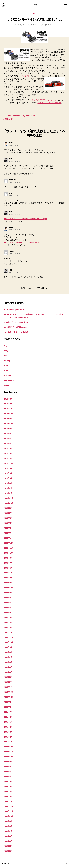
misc (34, 14)
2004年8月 (8, 767)
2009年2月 (8, 533)
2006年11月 (9, 637)
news (6, 366)
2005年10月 (9, 697)
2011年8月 (8, 434)
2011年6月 (8, 444)
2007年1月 (8, 632)
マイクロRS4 (25, 76)
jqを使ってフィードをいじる (16, 322)
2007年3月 (8, 623)
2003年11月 (9, 811)
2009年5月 (8, 523)
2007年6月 (8, 608)
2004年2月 (8, 797)
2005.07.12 (35, 25)
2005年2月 (8, 737)
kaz (25, 25)
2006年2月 (8, 682)
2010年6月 (8, 468)
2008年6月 (8, 568)
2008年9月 (8, 558)
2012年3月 (8, 419)
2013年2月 (8, 404)
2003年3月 (8, 851)
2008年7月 (8, 563)
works (6, 385)
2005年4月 (8, 727)
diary (6, 351)
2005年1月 (8, 742)
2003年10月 (9, 816)
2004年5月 (8, 782)
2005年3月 (8, 732)
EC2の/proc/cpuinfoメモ (14, 310)
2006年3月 (8, 677)
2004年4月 (8, 787)
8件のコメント (49, 25)
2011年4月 (8, 454)
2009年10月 (9, 503)
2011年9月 (8, 429)
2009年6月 (8, 518)
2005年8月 (8, 707)
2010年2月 (8, 488)
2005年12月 (9, 692)
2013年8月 (8, 399)
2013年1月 (8, 409)
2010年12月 (9, 464)
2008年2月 (8, 583)
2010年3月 (8, 483)
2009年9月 (8, 508)
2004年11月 (9, 752)
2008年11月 (9, 548)
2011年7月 (8, 439)
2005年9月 (8, 702)
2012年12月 (9, 414)
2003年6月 (8, 836)
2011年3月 (8, 459)
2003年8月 (8, 826)
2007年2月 (8, 628)
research (8, 376)
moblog (7, 361)
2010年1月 (8, 493)
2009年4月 (8, 528)
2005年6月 (8, 717)
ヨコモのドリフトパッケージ (44, 100)
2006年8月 (8, 652)
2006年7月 (8, 657)
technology (9, 380)
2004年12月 (9, 747)
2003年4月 (8, 846)
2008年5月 (8, 573)
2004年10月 (9, 757)
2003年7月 (8, 831)
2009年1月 (8, 538)
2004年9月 (8, 762)
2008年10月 (9, 553)
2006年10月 (9, 642)
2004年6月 (8, 777)
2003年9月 (8, 821)
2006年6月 (8, 662)
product (7, 371)
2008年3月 (8, 578)
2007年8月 (8, 598)
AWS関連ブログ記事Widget (15, 327)
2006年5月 (8, 667)
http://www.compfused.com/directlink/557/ (21, 243)
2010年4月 (8, 478)
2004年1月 (8, 801)
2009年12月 (9, 498)
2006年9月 (8, 647)
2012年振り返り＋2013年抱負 (16, 332)
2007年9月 (8, 593)
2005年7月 (8, 712)
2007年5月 (8, 613)
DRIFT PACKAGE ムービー (49, 103)
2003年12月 (9, 806)
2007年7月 (8, 603)
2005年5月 (8, 722)
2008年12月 (9, 543)
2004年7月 (8, 772)
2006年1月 (8, 687)
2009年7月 (8, 513)
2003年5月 (8, 841)
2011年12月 (9, 424)
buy (5, 346)
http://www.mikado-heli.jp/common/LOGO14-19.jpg (25, 219)
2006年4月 (8, 672)
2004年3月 (8, 792)
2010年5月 (8, 473)
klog (35, 4)
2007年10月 (9, 588)
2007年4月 (8, 618)
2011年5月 (8, 449)
